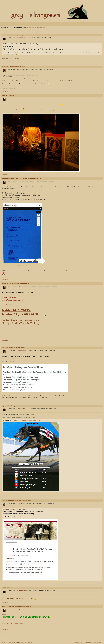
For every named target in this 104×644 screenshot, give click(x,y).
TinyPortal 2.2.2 (19, 642)
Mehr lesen (5, 340)
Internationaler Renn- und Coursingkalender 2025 (14, 623)
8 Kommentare (5, 402)
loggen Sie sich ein (30, 27)
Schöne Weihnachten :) (8, 95)
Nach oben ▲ (100, 642)
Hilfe (81, 642)
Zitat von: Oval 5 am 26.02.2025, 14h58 (15, 509)
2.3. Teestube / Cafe (19, 98)
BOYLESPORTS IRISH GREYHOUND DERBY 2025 (14, 348)
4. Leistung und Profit (20, 609)
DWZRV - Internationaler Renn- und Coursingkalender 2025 (17, 606)
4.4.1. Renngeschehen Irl (21, 350)
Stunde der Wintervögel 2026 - (9, 88)
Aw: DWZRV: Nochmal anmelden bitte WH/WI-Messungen (17, 501)
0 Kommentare (5, 63)
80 (10, 633)
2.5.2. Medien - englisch (20, 181)
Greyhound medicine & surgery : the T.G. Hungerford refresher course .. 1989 (22, 178)
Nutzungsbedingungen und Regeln (89, 642)
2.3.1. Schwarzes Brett (20, 503)
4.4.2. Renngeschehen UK (21, 409)
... (16, 54)
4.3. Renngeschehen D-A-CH (21, 286)
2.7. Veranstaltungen (20, 69)
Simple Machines (12, 642)
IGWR (11, 44)
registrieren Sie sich (41, 27)
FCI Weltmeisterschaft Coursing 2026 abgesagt (14, 35)
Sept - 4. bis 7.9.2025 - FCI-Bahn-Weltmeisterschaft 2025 (16, 283)
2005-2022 (25, 642)
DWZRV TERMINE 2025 (8, 588)
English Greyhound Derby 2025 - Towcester (13, 406)
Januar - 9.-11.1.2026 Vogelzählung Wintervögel (14, 67)
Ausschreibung (6, 305)
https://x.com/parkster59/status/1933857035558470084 (25, 421)
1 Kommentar (5, 497)
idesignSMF (30, 642)
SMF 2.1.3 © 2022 (5, 642)
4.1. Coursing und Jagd (20, 38)
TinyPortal (77, 642)
